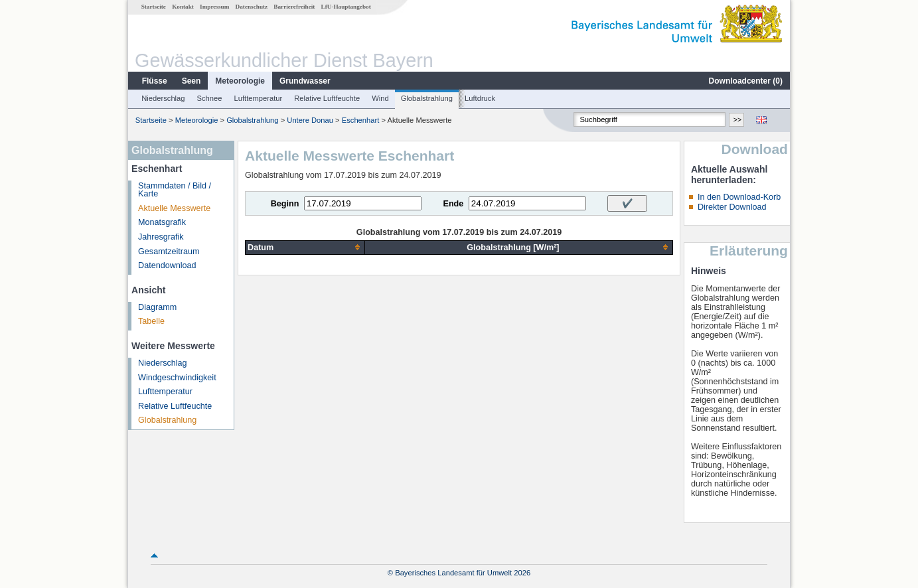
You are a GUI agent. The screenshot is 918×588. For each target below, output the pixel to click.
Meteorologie (240, 81)
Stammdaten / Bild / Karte (175, 190)
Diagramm (157, 307)
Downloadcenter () (746, 81)
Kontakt (183, 7)
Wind (380, 98)
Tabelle (151, 321)
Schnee (210, 98)
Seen (191, 81)
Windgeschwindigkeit (177, 378)
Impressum (214, 7)
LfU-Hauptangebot (346, 7)
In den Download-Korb (739, 197)
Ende (453, 204)
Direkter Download (732, 207)
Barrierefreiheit (294, 7)
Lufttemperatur (258, 98)
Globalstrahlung (427, 98)
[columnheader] (305, 247)
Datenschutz (252, 7)
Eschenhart (361, 120)
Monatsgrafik (162, 222)
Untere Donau (310, 120)
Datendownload (167, 265)
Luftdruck (480, 98)
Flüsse (155, 81)
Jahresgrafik (161, 237)
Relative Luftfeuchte (327, 98)
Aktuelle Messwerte (174, 208)
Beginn (285, 204)
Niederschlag (163, 98)
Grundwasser (305, 81)
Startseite (154, 7)
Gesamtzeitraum (169, 252)
